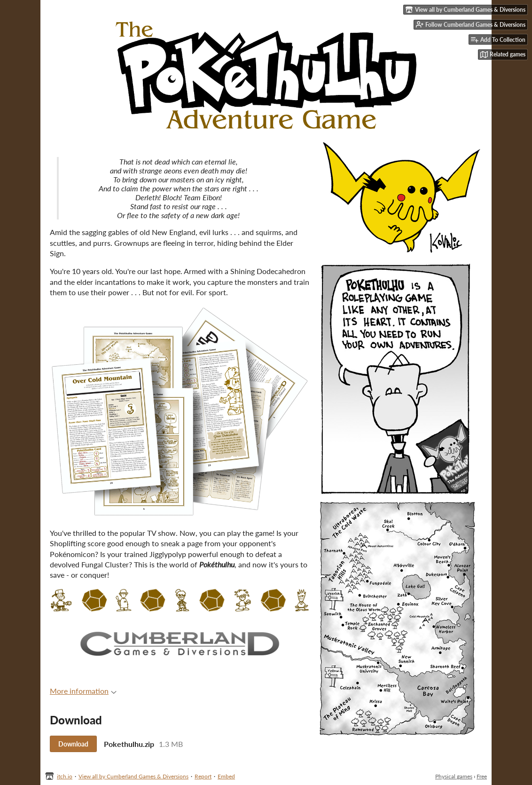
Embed (226, 776)
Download (73, 744)
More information (83, 691)
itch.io (65, 776)
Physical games (454, 776)
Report (203, 776)
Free (482, 776)
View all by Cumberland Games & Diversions (133, 776)
